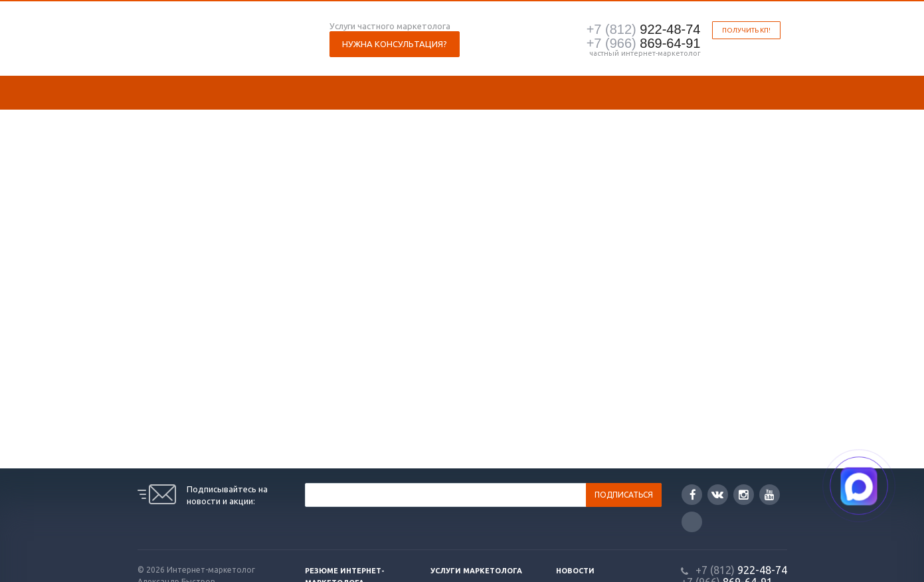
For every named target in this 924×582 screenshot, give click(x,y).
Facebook (693, 495)
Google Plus (692, 522)
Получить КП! (746, 30)
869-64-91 (644, 43)
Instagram (744, 495)
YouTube (770, 495)
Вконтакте (717, 494)
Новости (575, 571)
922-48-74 (644, 29)
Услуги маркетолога (476, 571)
